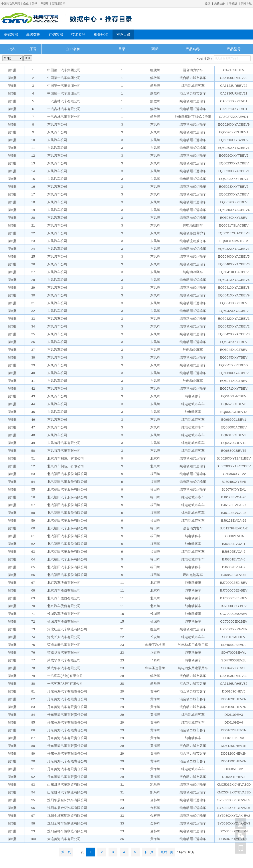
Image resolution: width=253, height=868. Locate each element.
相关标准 (101, 35)
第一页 (66, 852)
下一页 (149, 852)
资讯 (35, 4)
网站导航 (246, 4)
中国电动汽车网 (11, 4)
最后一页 (167, 852)
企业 (26, 4)
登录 (208, 4)
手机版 (233, 4)
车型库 (45, 4)
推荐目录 (123, 35)
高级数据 (33, 35)
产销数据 (56, 35)
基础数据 (11, 35)
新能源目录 (59, 4)
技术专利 (78, 35)
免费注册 (219, 4)
